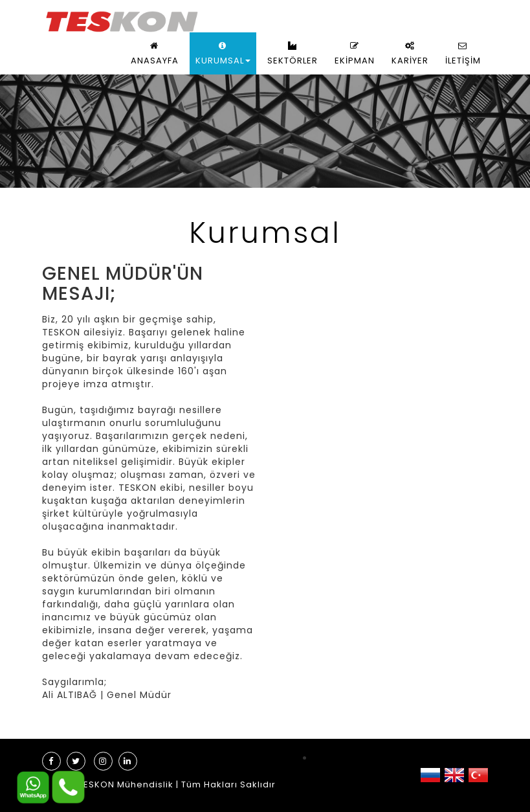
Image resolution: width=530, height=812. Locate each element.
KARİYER (410, 54)
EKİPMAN (355, 54)
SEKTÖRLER (293, 54)
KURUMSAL (223, 54)
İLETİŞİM (463, 54)
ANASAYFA (155, 54)
